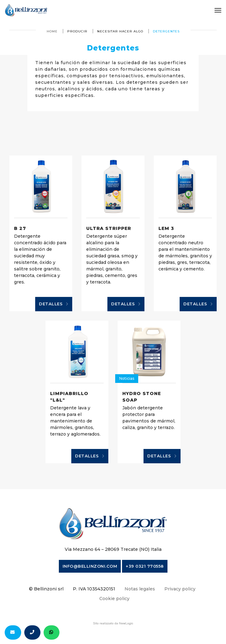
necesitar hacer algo (120, 31)
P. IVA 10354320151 (94, 589)
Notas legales (140, 589)
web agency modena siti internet (113, 623)
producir (77, 31)
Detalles (54, 304)
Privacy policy (180, 589)
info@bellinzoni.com (90, 566)
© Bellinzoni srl (46, 589)
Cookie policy (114, 599)
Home (52, 31)
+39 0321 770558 (145, 566)
